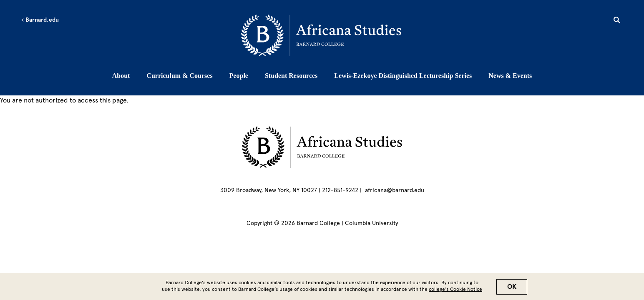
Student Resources (291, 76)
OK (512, 288)
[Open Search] (617, 21)
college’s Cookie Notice (455, 291)
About (121, 76)
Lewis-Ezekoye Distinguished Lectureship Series (403, 76)
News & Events (510, 76)
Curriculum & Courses (179, 76)
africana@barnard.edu (395, 190)
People (239, 76)
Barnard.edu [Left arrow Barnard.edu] (40, 20)
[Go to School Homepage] (324, 35)
